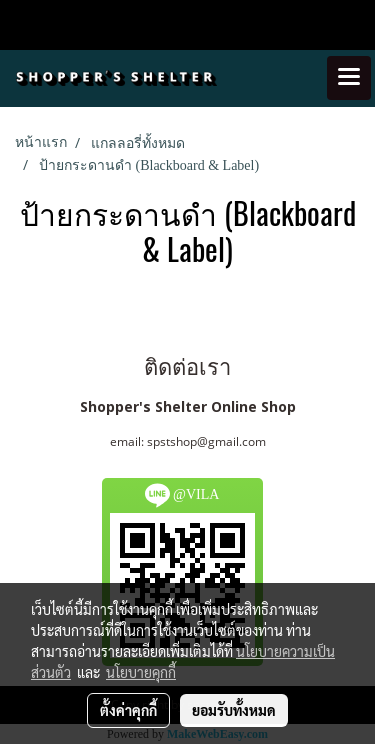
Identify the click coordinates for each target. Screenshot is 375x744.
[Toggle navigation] (349, 78)
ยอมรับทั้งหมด (234, 710)
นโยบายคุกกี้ (141, 672)
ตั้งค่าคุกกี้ (128, 710)
